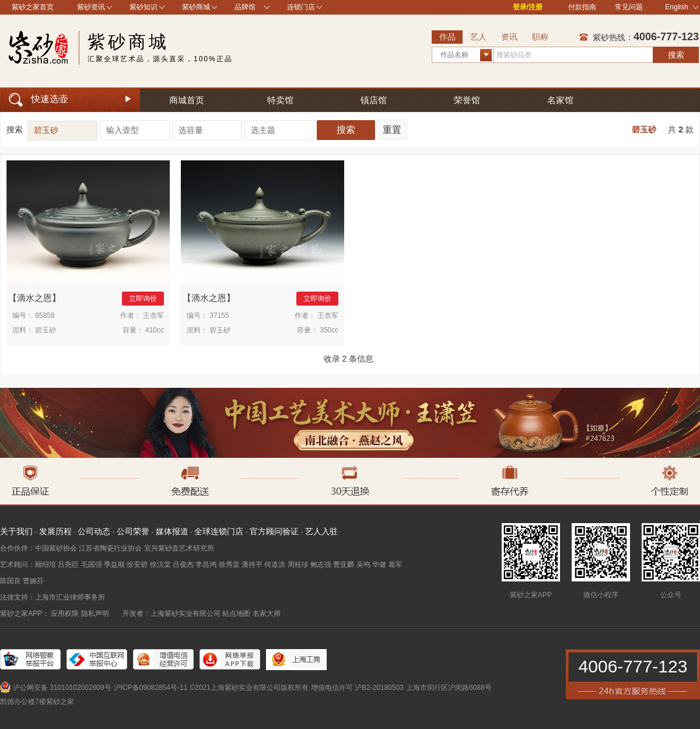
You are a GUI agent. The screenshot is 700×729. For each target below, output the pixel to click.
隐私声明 (95, 614)
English (682, 7)
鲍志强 (321, 565)
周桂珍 (298, 565)
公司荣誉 (133, 531)
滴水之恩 (34, 298)
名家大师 (267, 614)
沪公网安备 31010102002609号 (62, 688)
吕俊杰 (183, 565)
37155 (219, 316)
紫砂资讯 (91, 7)
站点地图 (236, 614)
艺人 (478, 37)
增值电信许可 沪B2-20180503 (357, 688)
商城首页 (187, 100)
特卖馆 (280, 100)
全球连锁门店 (219, 531)
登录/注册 (528, 7)
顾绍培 (45, 565)
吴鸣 (363, 565)
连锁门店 (301, 7)
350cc (329, 330)
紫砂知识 (143, 7)
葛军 (395, 565)
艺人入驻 (321, 531)
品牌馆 (245, 7)
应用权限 (65, 614)
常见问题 (629, 7)
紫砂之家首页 (33, 7)
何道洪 (275, 565)
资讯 (509, 37)
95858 (45, 316)
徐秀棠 (229, 565)
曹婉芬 (33, 581)
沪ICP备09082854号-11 (151, 688)
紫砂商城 (196, 7)
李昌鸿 (206, 565)
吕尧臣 (68, 565)
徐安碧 (137, 565)
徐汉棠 (160, 565)
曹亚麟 (344, 565)
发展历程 (55, 531)
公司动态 (94, 531)
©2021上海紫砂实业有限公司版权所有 (249, 688)
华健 (379, 565)
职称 (540, 37)
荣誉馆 (467, 100)
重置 (392, 130)
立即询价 (143, 299)
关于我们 (16, 531)
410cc (155, 330)
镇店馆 (374, 100)
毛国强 (92, 565)
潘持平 (252, 565)
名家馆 (560, 100)
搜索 (676, 55)
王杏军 (153, 316)
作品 (447, 37)
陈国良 (10, 581)
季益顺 (114, 565)
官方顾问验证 (274, 531)
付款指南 (582, 7)
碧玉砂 (644, 129)
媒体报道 (172, 531)
